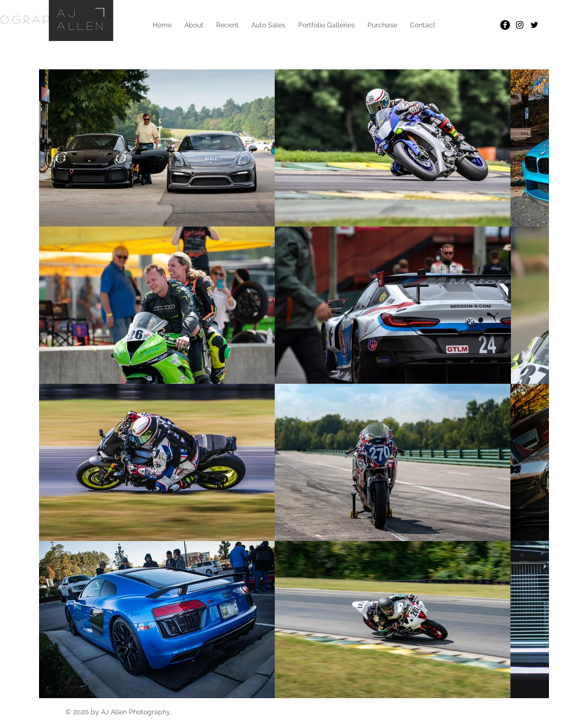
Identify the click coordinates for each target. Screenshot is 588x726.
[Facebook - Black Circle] (505, 25)
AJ (68, 13)
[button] (326, 25)
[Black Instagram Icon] (520, 25)
